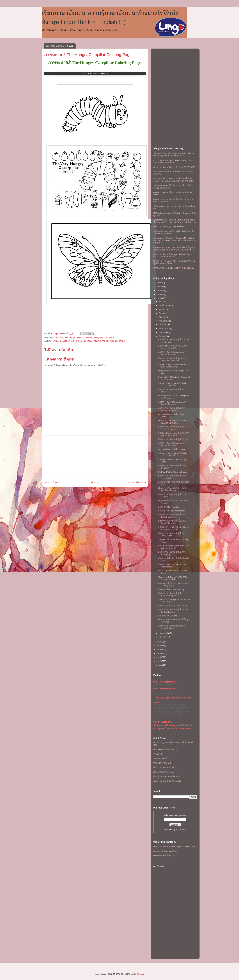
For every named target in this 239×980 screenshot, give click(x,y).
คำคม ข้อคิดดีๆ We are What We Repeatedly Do (173, 566)
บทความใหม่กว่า (53, 482)
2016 (159, 646)
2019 (159, 294)
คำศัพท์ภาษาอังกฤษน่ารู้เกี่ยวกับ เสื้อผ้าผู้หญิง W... (172, 553)
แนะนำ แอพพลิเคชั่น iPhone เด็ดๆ (168, 781)
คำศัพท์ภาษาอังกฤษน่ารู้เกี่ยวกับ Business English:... (172, 409)
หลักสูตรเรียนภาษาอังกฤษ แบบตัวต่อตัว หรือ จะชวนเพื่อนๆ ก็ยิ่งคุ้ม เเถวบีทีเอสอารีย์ (174, 155)
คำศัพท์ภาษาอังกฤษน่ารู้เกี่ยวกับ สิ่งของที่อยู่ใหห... (172, 516)
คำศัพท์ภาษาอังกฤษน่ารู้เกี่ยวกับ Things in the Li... (172, 535)
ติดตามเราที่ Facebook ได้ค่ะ (166, 851)
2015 (159, 650)
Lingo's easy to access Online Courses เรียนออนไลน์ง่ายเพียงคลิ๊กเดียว (173, 162)
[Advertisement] (95, 457)
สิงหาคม (163, 317)
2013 (159, 657)
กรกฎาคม (163, 321)
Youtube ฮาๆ (159, 754)
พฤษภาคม (164, 328)
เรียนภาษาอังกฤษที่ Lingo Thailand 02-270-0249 (174, 167)
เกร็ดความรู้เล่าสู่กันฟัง (163, 763)
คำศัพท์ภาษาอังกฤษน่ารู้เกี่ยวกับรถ (173, 439)
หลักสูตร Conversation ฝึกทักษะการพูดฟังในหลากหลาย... (174, 366)
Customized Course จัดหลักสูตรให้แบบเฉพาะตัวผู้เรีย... (173, 578)
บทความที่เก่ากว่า (137, 482)
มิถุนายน (163, 325)
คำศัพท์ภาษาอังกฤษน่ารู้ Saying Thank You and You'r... (172, 360)
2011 (159, 665)
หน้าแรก (95, 482)
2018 (159, 298)
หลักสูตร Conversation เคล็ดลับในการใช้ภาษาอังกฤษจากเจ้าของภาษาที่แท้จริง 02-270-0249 (173, 180)
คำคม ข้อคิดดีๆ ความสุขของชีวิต (172, 606)
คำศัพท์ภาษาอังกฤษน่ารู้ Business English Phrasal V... (173, 428)
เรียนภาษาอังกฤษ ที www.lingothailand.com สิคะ (174, 847)
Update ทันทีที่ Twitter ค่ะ (164, 856)
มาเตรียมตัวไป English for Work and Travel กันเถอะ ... (174, 378)
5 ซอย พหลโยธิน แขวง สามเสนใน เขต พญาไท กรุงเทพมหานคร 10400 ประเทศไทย (89, 341)
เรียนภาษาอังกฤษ (107, 338)
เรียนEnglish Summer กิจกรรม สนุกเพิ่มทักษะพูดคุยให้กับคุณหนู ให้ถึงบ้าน (174, 262)
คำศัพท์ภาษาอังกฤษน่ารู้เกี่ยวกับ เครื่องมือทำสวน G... (172, 627)
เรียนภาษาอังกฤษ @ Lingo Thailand (169, 227)
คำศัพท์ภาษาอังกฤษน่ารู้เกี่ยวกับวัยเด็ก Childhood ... (173, 611)
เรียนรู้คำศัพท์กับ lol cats (164, 772)
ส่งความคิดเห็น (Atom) (101, 490)
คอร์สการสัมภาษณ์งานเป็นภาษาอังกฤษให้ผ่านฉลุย (172, 353)
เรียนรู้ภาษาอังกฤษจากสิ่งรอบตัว (167, 776)
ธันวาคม (163, 302)
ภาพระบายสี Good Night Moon (172, 511)
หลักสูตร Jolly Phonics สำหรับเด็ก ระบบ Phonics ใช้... (173, 384)
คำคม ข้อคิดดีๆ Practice (169, 507)
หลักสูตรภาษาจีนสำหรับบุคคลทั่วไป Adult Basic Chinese (174, 528)
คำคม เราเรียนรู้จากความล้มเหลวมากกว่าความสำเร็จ (173, 347)
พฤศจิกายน (164, 305)
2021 (159, 287)
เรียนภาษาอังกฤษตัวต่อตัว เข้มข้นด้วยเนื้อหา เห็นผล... (173, 422)
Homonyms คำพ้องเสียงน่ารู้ (165, 750)
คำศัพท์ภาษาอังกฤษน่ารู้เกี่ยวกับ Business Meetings (172, 477)
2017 (159, 642)
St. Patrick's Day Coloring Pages (172, 472)
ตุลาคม (162, 309)
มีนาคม (162, 336)
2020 (159, 290)
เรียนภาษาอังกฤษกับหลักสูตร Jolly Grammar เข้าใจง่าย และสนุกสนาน (172, 255)
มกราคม (163, 637)
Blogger (140, 974)
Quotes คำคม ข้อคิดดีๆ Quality (172, 449)
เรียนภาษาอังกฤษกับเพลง (164, 767)
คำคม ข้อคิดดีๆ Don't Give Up (171, 589)
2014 (159, 653)
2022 (159, 283)
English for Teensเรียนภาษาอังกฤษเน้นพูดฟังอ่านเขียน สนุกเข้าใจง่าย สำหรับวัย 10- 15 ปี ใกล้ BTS (175, 221)
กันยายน (163, 313)
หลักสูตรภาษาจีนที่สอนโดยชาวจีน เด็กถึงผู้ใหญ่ (174, 268)
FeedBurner (181, 830)
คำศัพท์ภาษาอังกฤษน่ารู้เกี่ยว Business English (171, 594)
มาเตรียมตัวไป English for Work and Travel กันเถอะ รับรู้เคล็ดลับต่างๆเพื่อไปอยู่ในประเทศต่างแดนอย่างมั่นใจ (175, 240)
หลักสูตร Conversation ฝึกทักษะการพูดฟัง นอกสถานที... (174, 547)
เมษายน (163, 332)
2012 (159, 661)
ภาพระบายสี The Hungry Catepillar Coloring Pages (89, 55)
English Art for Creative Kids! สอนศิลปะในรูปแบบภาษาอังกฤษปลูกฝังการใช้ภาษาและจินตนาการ (175, 249)
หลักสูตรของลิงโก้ (161, 759)
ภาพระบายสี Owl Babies (169, 616)
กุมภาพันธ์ (164, 633)
